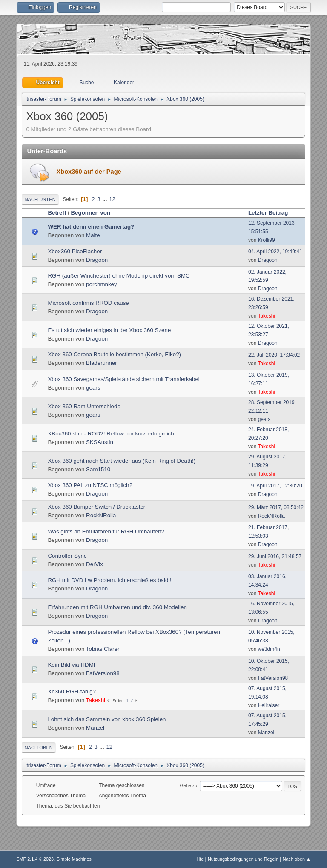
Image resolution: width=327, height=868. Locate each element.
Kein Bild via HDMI (71, 665)
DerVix (95, 564)
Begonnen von (90, 213)
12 (112, 199)
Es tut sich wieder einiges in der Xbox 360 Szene (109, 330)
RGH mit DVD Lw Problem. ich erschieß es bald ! (109, 580)
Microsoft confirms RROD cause (88, 303)
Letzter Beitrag (272, 213)
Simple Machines (74, 859)
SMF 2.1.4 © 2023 (35, 859)
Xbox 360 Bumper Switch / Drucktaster (96, 507)
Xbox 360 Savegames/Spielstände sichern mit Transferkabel (123, 379)
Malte (93, 235)
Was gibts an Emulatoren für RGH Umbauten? (106, 531)
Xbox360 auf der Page (89, 172)
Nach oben (39, 748)
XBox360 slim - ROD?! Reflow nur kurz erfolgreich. (112, 434)
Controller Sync (67, 556)
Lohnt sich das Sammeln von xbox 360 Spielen (107, 719)
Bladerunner (102, 363)
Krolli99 (267, 240)
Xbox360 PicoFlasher (75, 251)
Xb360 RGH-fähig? (72, 692)
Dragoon (97, 260)
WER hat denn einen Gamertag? (91, 227)
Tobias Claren (103, 649)
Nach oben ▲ (297, 859)
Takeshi (266, 316)
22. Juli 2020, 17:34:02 (274, 355)
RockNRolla (101, 515)
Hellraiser (269, 705)
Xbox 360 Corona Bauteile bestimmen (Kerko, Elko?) (114, 354)
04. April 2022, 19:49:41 (275, 252)
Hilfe (199, 859)
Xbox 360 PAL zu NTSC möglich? (90, 485)
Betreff (57, 213)
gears (93, 388)
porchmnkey (102, 284)
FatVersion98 (103, 673)
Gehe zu (189, 785)
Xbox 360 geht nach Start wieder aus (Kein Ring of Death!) (122, 461)
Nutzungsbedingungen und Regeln (243, 859)
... (105, 199)
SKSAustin (100, 442)
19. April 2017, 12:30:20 (275, 486)
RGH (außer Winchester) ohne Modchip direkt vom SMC (119, 276)
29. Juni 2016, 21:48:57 (275, 556)
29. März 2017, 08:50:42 (276, 507)
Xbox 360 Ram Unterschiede (84, 406)
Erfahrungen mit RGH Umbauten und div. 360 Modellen (117, 607)
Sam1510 (98, 469)
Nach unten (40, 199)
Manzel (95, 728)
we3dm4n (269, 649)
